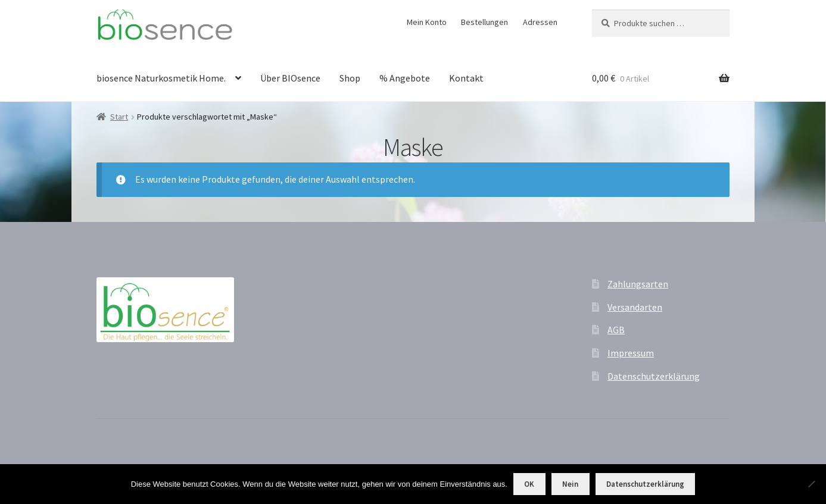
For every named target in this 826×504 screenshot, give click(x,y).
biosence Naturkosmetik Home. (161, 78)
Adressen (540, 22)
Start (119, 117)
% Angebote (405, 78)
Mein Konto (427, 22)
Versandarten (635, 307)
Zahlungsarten (638, 284)
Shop (350, 78)
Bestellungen (484, 22)
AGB (616, 330)
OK (529, 484)
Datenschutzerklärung (654, 376)
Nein (570, 484)
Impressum (631, 353)
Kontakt (466, 78)
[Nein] (811, 484)
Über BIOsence (290, 78)
